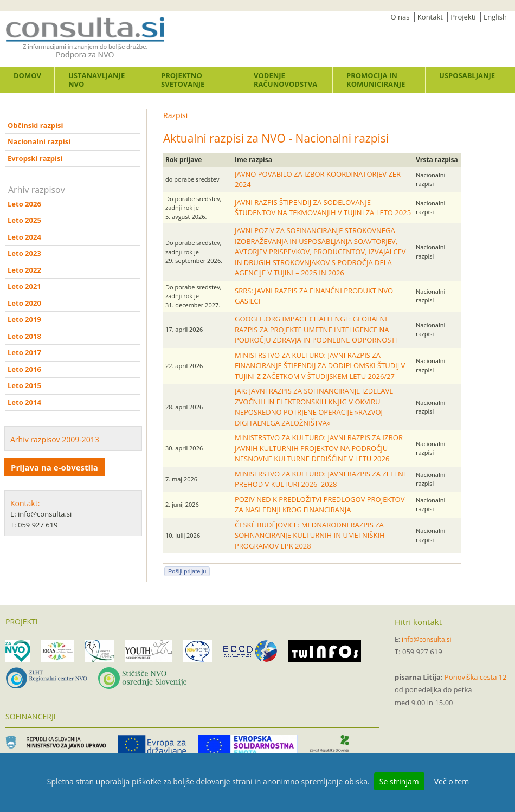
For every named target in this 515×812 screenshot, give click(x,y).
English (495, 17)
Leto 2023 (24, 253)
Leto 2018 (24, 336)
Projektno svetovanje (183, 80)
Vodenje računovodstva (285, 80)
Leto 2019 (24, 319)
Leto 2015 (24, 385)
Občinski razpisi (35, 125)
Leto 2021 (24, 286)
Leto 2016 (24, 369)
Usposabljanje (467, 75)
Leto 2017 (24, 352)
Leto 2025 (24, 220)
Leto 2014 (24, 402)
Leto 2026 (24, 204)
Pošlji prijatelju (187, 571)
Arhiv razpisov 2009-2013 (55, 439)
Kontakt (430, 17)
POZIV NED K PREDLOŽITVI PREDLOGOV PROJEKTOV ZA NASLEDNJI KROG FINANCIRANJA (320, 505)
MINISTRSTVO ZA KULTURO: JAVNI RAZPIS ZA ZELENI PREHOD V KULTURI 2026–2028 (320, 479)
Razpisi (175, 115)
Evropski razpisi (35, 158)
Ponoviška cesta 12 (476, 677)
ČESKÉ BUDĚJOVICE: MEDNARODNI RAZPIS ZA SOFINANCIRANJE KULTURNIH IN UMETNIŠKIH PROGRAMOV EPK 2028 (310, 535)
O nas (400, 17)
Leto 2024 (24, 237)
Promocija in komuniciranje (376, 80)
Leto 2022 (24, 270)
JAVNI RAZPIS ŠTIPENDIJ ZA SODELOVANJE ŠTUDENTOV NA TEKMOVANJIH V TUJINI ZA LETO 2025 (323, 208)
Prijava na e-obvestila (54, 467)
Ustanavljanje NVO (96, 80)
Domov (27, 75)
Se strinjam (399, 781)
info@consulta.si (427, 639)
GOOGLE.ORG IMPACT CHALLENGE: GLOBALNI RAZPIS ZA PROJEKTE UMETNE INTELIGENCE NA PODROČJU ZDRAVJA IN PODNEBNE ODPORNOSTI (316, 329)
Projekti (463, 17)
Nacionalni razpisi (39, 141)
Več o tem (452, 781)
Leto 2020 (24, 303)
